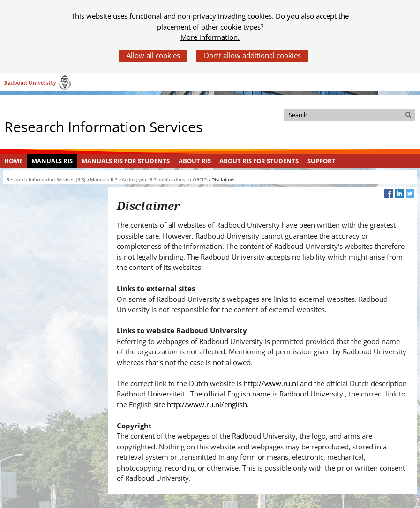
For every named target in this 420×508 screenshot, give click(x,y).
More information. (210, 37)
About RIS (195, 161)
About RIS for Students (259, 161)
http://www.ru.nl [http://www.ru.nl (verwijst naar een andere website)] (271, 383)
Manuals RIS (52, 161)
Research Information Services (103, 126)
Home (13, 161)
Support (322, 161)
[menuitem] (14, 161)
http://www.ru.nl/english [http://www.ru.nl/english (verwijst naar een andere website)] (207, 404)
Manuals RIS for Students (126, 161)
